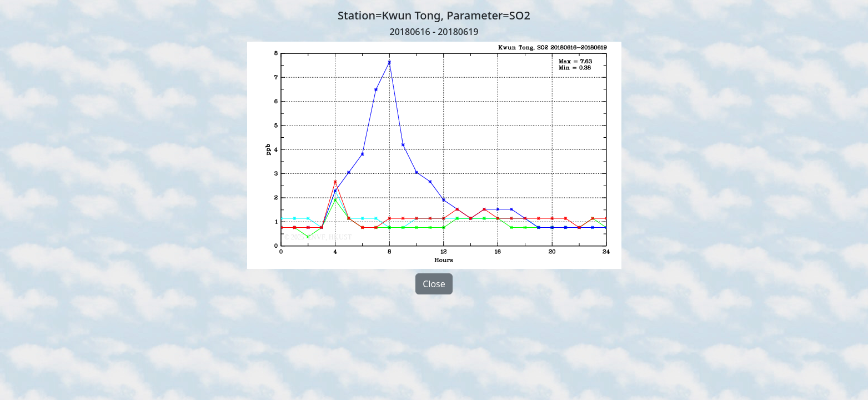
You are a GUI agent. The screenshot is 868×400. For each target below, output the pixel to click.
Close (434, 284)
